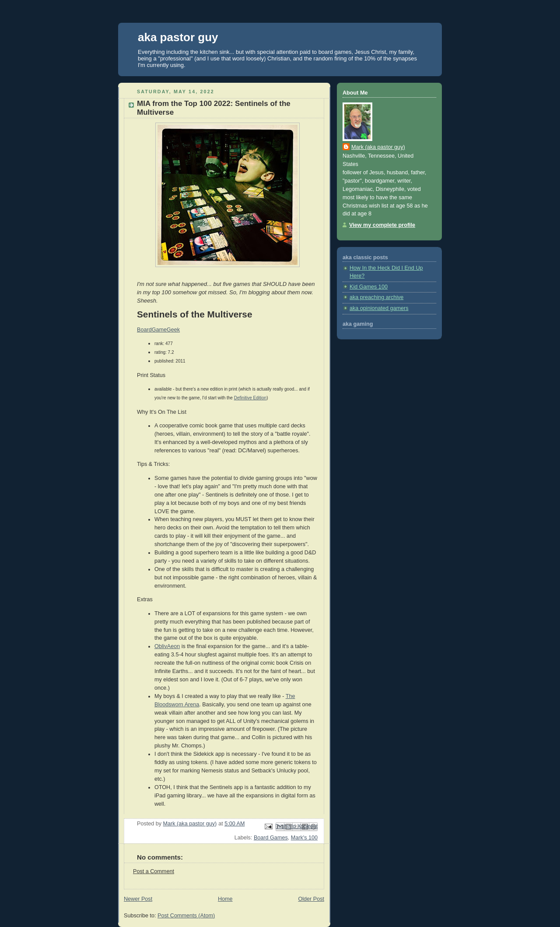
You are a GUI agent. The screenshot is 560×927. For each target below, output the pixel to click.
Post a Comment (154, 871)
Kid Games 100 (369, 287)
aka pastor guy (178, 37)
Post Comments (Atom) (186, 916)
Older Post (311, 899)
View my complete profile (382, 225)
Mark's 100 (304, 838)
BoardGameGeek (158, 330)
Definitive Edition (250, 398)
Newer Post (138, 899)
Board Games (271, 838)
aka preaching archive (376, 297)
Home (225, 899)
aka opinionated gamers (379, 308)
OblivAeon (167, 646)
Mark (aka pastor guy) (378, 147)
